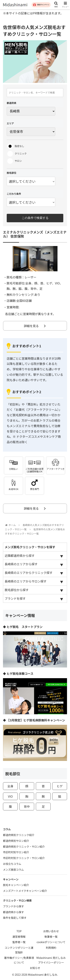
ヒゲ (60, 786)
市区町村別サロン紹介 (16, 852)
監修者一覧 (19, 942)
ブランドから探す (13, 906)
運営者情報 (19, 937)
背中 (27, 806)
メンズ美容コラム (13, 870)
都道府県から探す (13, 912)
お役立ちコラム (12, 864)
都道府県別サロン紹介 (16, 841)
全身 (10, 786)
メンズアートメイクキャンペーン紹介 (25, 891)
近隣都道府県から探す (20, 556)
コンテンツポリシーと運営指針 (19, 950)
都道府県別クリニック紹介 (19, 835)
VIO (10, 796)
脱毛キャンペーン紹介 (16, 885)
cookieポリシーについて (51, 942)
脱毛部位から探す (17, 590)
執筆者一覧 (51, 937)
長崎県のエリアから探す (21, 564)
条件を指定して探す (15, 918)
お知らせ (35, 968)
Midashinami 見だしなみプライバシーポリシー (51, 960)
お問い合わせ (51, 931)
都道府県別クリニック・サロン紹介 (24, 846)
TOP (19, 931)
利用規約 (51, 948)
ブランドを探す (15, 598)
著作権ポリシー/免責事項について (19, 960)
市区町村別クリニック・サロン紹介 (24, 858)
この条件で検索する (35, 218)
